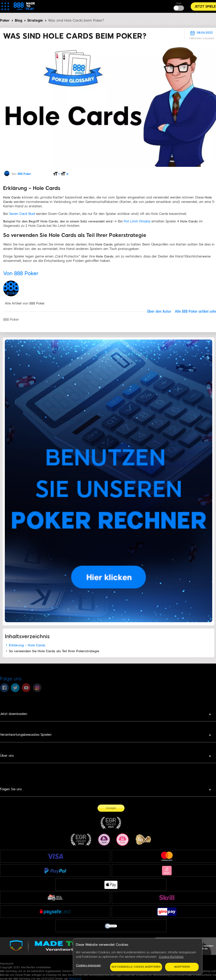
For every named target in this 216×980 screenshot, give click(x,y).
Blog (19, 20)
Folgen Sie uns (11, 789)
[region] (138, 957)
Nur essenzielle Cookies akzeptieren (136, 967)
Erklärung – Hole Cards (27, 645)
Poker (5, 20)
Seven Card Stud (22, 214)
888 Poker (24, 174)
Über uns (7, 756)
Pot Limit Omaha (137, 221)
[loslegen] (111, 808)
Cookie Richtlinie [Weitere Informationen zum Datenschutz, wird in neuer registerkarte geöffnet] (171, 957)
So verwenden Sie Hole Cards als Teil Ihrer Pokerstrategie (54, 651)
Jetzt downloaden (14, 714)
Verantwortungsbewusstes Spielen (26, 735)
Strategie (35, 20)
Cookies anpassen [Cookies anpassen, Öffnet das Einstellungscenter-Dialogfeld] (88, 965)
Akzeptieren (182, 967)
